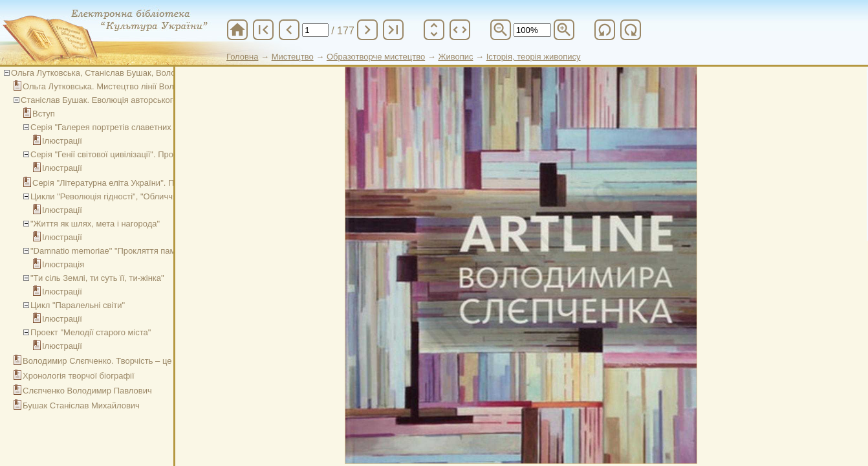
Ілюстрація (63, 264)
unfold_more (434, 30)
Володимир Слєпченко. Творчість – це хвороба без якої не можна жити (161, 361)
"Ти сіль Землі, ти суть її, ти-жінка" (97, 278)
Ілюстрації (62, 141)
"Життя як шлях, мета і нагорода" (95, 224)
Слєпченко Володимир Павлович (87, 391)
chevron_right (367, 30)
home (237, 30)
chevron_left (289, 30)
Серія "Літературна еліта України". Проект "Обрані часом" (145, 183)
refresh (605, 30)
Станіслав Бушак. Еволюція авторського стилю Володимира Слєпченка (160, 100)
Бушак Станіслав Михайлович (81, 405)
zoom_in (564, 30)
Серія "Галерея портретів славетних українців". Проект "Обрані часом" (168, 127)
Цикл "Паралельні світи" (78, 305)
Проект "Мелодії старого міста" (91, 332)
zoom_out (501, 30)
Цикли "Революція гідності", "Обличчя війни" (117, 196)
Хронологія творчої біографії (79, 376)
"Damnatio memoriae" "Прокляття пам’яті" (111, 251)
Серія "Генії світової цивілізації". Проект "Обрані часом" (139, 154)
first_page (263, 30)
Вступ (44, 114)
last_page (393, 30)
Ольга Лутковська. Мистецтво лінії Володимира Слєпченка (137, 86)
